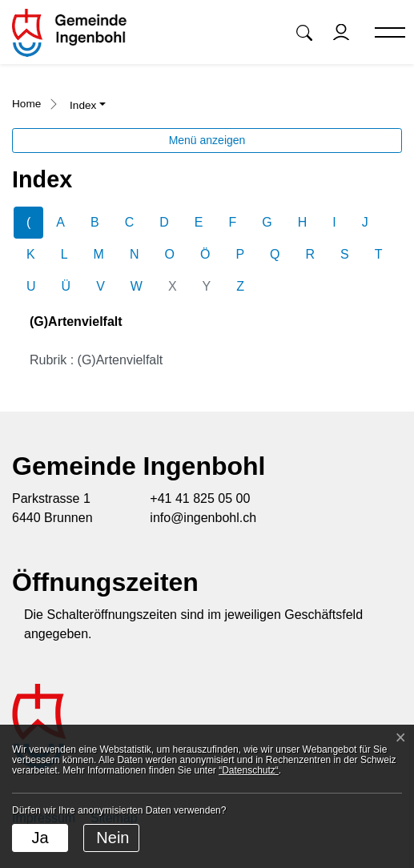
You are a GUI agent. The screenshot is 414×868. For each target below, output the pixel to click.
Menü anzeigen (207, 140)
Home (26, 104)
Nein (113, 838)
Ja (40, 838)
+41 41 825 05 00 (200, 498)
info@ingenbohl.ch (203, 518)
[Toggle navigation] (383, 34)
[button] (304, 32)
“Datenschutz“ (249, 770)
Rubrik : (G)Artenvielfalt (96, 360)
